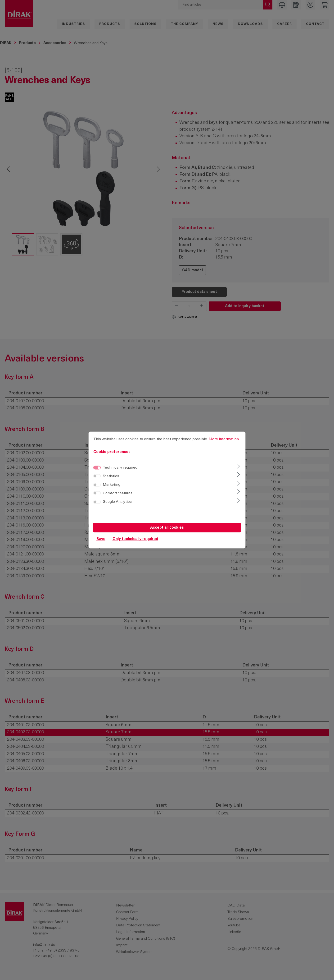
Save (101, 539)
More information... (225, 439)
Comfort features (118, 493)
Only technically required (135, 539)
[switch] (97, 476)
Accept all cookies (167, 528)
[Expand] (238, 467)
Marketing (112, 485)
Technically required (120, 468)
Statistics (111, 476)
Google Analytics (117, 502)
